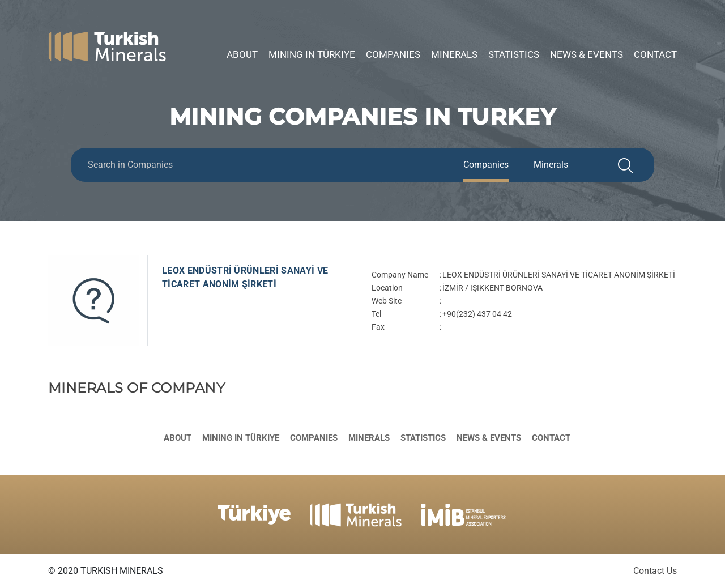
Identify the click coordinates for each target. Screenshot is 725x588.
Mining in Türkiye (312, 54)
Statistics (514, 54)
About (242, 54)
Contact (655, 54)
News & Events (587, 54)
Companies (393, 54)
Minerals (454, 54)
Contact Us (655, 571)
